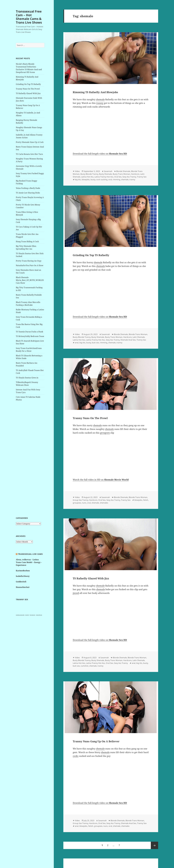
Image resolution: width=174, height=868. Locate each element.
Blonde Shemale (123, 171)
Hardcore (135, 174)
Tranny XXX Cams (39, 615)
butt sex (95, 343)
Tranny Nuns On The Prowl (28, 89)
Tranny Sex (142, 177)
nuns (84, 503)
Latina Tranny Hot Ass (104, 177)
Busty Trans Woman (121, 174)
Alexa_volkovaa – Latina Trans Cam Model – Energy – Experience (29, 562)
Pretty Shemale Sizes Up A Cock (30, 142)
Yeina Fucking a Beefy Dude (28, 188)
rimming (116, 180)
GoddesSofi (21, 582)
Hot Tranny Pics (32, 615)
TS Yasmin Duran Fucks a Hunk (29, 332)
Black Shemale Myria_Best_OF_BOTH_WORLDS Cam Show (30, 280)
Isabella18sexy (23, 576)
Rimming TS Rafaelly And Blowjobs (95, 92)
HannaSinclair (23, 587)
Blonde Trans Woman (138, 334)
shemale (100, 99)
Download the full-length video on (100, 154)
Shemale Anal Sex (128, 340)
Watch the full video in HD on (101, 480)
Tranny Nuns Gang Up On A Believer (96, 741)
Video (77, 171)
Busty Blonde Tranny (89, 174)
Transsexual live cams (30, 554)
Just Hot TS (27, 615)
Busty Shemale (105, 174)
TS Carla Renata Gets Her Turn (29, 154)
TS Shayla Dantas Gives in (27, 378)
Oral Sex (118, 177)
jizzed (76, 593)
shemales (104, 503)
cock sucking (102, 180)
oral (110, 180)
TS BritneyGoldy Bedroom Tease (30, 336)
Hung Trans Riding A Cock (27, 241)
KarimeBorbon (23, 571)
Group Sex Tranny (80, 500)
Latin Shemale (139, 337)
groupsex (105, 433)
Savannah (108, 171)
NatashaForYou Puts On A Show (30, 265)
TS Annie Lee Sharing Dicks (28, 193)
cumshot (85, 666)
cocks (76, 756)
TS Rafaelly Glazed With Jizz (28, 93)
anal (77, 343)
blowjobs (86, 180)
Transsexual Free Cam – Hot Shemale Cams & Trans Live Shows (29, 17)
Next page (154, 845)
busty (93, 180)
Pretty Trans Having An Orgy (29, 261)
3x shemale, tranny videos (20, 615)
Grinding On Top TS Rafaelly (28, 84)
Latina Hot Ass (87, 177)
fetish (146, 500)
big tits (78, 180)
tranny (100, 103)
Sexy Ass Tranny (129, 177)
